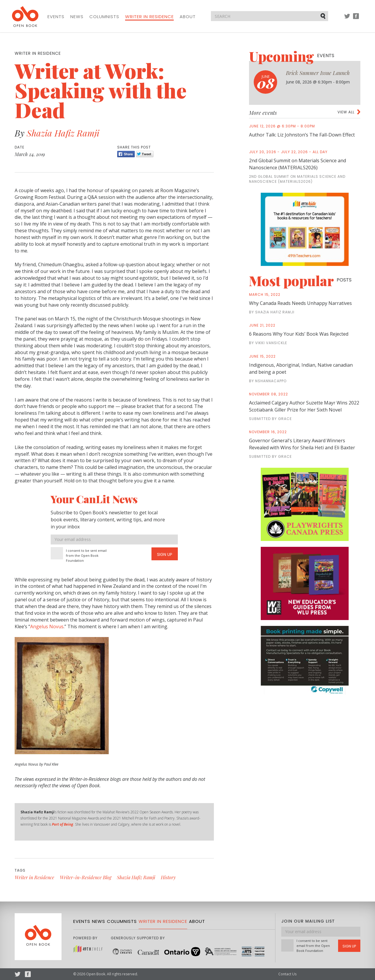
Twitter (347, 19)
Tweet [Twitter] (145, 154)
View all (346, 112)
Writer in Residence (149, 17)
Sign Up (165, 554)
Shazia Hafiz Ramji (63, 133)
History (168, 877)
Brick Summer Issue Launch (318, 73)
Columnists (104, 17)
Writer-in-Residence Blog (86, 877)
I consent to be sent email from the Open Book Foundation (86, 555)
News (77, 17)
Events (56, 17)
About (188, 17)
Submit (323, 16)
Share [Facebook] (126, 154)
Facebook (356, 19)
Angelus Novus (47, 626)
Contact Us (287, 974)
